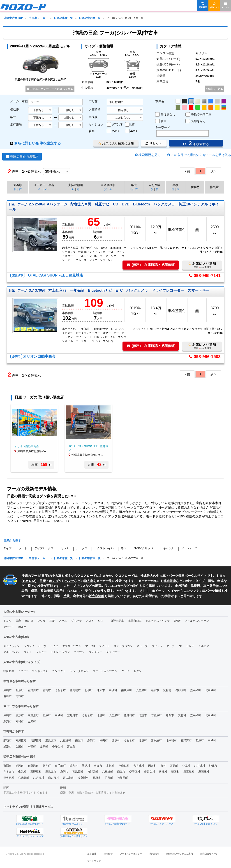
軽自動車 (170, 581)
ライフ (54, 646)
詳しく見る (215, 89)
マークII (90, 646)
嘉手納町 (196, 690)
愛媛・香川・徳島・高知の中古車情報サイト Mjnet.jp (92, 793)
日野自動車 (117, 621)
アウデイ (9, 627)
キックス (169, 548)
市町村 (93, 101)
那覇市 (47, 690)
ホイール (158, 591)
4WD (134, 131)
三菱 (52, 621)
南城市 (20, 696)
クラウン (79, 652)
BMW (177, 621)
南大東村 (53, 778)
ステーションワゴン (105, 671)
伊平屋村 (135, 772)
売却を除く (198, 121)
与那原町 (181, 690)
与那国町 (122, 778)
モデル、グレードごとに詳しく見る (50, 89)
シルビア (204, 646)
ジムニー (41, 652)
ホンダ (54, 581)
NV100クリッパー (145, 548)
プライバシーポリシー (131, 854)
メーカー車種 (19, 101)
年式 (13, 117)
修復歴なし (168, 115)
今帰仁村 (58, 747)
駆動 (92, 131)
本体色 (160, 101)
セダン (138, 671)
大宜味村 (139, 766)
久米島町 (24, 778)
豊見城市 (75, 690)
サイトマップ (94, 861)
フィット (104, 646)
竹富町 (109, 778)
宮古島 (71, 747)
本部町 (32, 747)
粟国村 (175, 772)
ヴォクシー (95, 652)
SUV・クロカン (79, 671)
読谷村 (167, 690)
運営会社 (92, 854)
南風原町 (127, 690)
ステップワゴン (123, 646)
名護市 (7, 696)
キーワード (163, 127)
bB (180, 646)
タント (28, 652)
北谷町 (89, 690)
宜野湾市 (33, 690)
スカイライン (12, 646)
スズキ (90, 621)
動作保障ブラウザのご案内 (179, 854)
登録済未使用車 (201, 115)
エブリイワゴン (72, 646)
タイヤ (172, 591)
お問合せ (108, 854)
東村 (163, 766)
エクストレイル (104, 548)
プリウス (79, 586)
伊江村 (163, 772)
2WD (115, 131)
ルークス (82, 548)
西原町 (20, 690)
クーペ (125, 671)
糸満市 (155, 690)
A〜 (41, 189)
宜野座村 (36, 772)
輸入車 (88, 581)
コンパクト (59, 671)
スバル (63, 621)
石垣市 (97, 778)
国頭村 (152, 766)
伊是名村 (150, 772)
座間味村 (204, 772)
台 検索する (196, 143)
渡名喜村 (9, 778)
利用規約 (154, 854)
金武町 (32, 721)
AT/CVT (117, 124)
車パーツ (209, 591)
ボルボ (22, 627)
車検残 (93, 117)
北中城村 (210, 690)
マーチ (171, 646)
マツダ (41, 621)
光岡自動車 (135, 621)
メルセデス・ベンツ (158, 621)
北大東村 (39, 778)
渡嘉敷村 (189, 772)
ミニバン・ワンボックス (33, 671)
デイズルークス (44, 548)
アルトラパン (12, 652)
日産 (45, 576)
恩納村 (86, 766)
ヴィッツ (157, 646)
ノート (23, 548)
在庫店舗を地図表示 (22, 156)
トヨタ (7, 621)
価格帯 (15, 110)
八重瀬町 (141, 690)
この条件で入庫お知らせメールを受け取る (201, 155)
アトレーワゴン (60, 652)
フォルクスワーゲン (197, 621)
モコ (124, 548)
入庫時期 (95, 110)
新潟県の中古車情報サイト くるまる (26, 793)
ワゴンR (29, 646)
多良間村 (83, 778)
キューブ (142, 646)
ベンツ (69, 581)
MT (133, 124)
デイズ (7, 548)
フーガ (36, 576)
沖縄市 (7, 690)
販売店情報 (97, 596)
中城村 (113, 690)
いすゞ (102, 621)
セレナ (65, 548)
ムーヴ (42, 646)
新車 (164, 121)
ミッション (96, 124)
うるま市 (60, 690)
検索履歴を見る (150, 155)
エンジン (190, 591)
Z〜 (47, 189)
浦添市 (101, 690)
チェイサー (113, 652)
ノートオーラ (189, 548)
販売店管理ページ (209, 854)
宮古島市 (68, 778)
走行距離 (16, 124)
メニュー (225, 5)
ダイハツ (76, 621)
